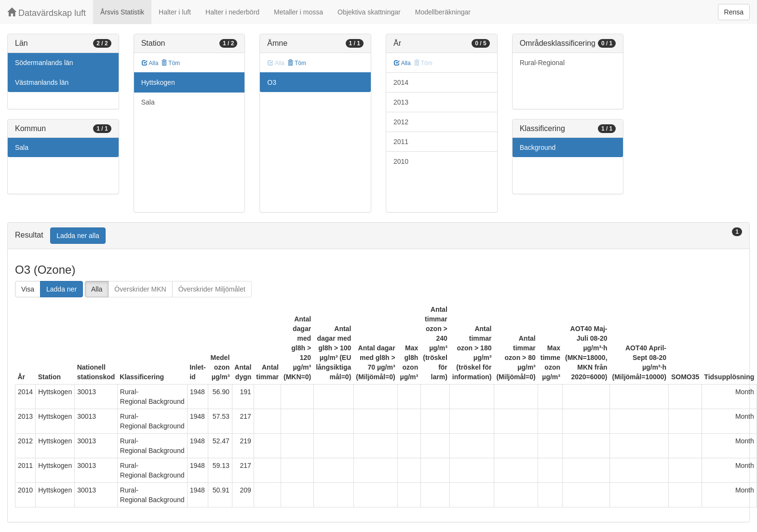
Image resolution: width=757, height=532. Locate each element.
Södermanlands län (44, 63)
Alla (150, 63)
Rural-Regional (542, 63)
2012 (401, 122)
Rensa (734, 12)
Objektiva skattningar (369, 12)
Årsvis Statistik (122, 12)
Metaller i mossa (298, 12)
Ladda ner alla (78, 236)
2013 (401, 102)
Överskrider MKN (140, 289)
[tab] (378, 236)
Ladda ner (61, 289)
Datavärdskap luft (47, 13)
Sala (22, 147)
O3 (272, 82)
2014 (401, 82)
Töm (170, 63)
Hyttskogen (158, 82)
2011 (401, 142)
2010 (401, 161)
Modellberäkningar (443, 12)
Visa (28, 289)
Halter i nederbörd (232, 12)
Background (538, 147)
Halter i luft (175, 12)
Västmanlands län (42, 82)
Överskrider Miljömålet (212, 289)
